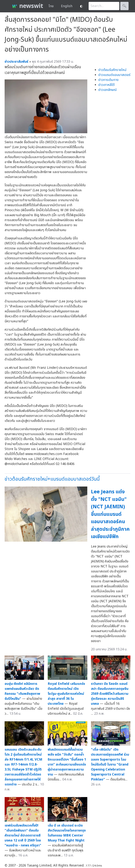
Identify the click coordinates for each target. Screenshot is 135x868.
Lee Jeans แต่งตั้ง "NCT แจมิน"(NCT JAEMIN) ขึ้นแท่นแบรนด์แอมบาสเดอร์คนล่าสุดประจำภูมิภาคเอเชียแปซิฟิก (110, 514)
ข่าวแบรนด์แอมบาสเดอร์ (114, 75)
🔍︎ (124, 6)
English (67, 6)
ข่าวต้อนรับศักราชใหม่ (112, 70)
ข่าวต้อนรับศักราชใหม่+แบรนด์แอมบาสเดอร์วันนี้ (52, 479)
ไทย (51, 6)
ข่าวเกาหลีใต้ (106, 85)
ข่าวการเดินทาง (108, 80)
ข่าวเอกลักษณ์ (107, 90)
